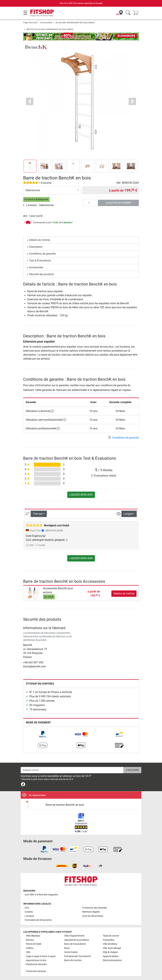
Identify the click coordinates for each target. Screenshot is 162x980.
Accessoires (46, 22)
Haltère (30, 948)
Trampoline (109, 940)
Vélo (28, 952)
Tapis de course (111, 936)
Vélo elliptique (33, 936)
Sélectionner (33, 190)
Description (36, 247)
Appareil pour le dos (36, 960)
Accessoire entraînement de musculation (75, 22)
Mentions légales (91, 912)
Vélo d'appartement (74, 936)
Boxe (67, 948)
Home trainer (71, 952)
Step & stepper (110, 952)
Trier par (38, 514)
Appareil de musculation (77, 940)
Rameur (30, 940)
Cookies (29, 912)
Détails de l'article (39, 240)
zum (41, 895)
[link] (43, 734)
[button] (30, 101)
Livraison (29, 916)
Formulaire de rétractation (38, 920)
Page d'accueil (30, 22)
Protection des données (95, 908)
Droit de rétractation (93, 916)
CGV (27, 908)
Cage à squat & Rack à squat (41, 956)
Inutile (40, 545)
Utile (30, 545)
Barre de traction (73, 960)
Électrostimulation (112, 960)
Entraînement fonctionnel (77, 956)
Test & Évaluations (40, 261)
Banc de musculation (75, 944)
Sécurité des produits (41, 274)
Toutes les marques (36, 971)
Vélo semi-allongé (112, 948)
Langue (128, 514)
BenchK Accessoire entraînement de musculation (50, 29)
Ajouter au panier (118, 203)
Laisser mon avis (81, 495)
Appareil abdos (111, 956)
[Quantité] (90, 203)
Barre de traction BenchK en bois (65, 805)
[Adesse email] (72, 770)
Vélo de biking (110, 944)
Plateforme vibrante (36, 964)
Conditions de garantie (42, 254)
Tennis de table (34, 944)
